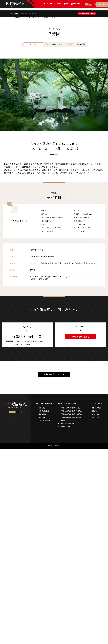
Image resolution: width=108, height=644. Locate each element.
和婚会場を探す (43, 414)
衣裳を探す (42, 417)
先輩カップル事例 (65, 427)
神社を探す (42, 408)
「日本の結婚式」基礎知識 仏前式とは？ (72, 414)
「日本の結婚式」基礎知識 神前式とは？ (72, 411)
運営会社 (94, 411)
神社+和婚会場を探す (45, 411)
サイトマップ (95, 417)
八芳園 (34, 15)
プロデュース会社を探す (46, 420)
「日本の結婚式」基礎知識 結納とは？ (72, 408)
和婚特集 (63, 420)
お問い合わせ (95, 414)
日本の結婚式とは (97, 408)
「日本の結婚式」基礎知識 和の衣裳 (71, 417)
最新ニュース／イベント (67, 423)
